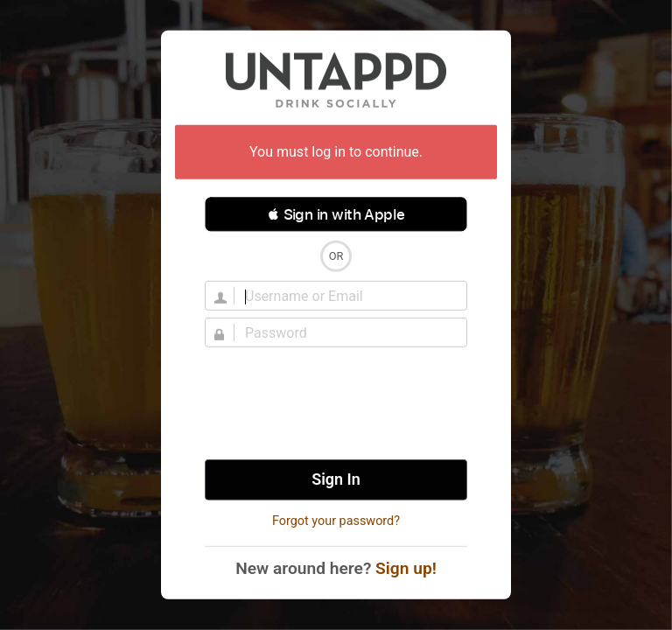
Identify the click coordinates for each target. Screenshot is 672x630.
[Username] (346, 296)
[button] (336, 214)
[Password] (346, 332)
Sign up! (406, 568)
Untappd (336, 80)
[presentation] (336, 403)
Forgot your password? (336, 521)
